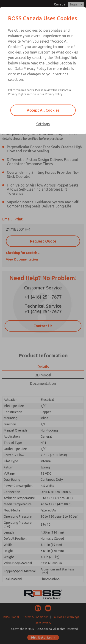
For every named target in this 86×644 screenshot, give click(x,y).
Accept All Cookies (43, 110)
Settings (43, 124)
